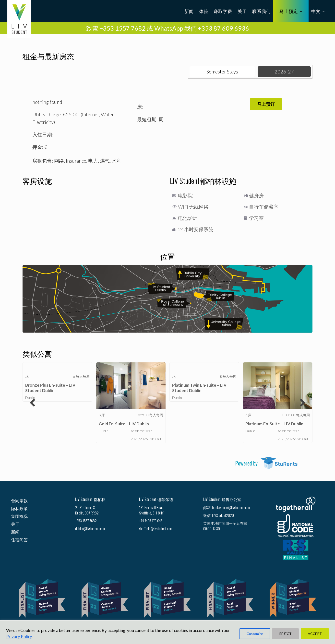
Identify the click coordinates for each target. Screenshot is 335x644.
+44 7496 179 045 (151, 521)
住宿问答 (19, 540)
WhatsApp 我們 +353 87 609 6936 (202, 28)
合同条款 (19, 500)
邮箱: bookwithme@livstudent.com (227, 507)
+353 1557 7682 (86, 521)
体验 (204, 11)
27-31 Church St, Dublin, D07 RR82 (87, 510)
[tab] (222, 72)
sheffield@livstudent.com (156, 528)
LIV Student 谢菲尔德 (156, 499)
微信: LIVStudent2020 (219, 515)
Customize (255, 634)
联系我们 (262, 11)
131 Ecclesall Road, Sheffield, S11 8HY (152, 510)
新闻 (189, 11)
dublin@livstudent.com (90, 528)
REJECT (285, 634)
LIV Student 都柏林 (90, 499)
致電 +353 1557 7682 (116, 28)
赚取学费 (223, 11)
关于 (242, 11)
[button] (266, 104)
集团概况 (19, 516)
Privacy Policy (19, 637)
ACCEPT (315, 634)
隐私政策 (19, 508)
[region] (167, 632)
